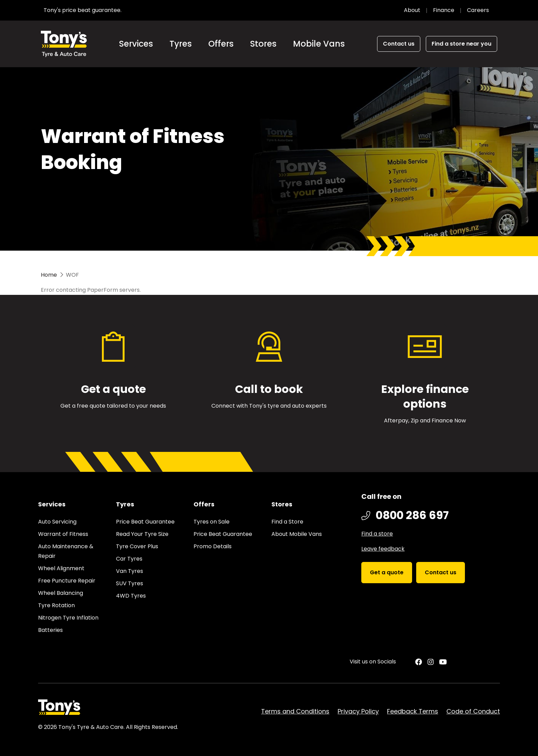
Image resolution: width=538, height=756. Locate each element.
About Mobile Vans (297, 534)
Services (136, 44)
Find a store (377, 534)
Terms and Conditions (295, 711)
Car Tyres (129, 559)
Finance (444, 10)
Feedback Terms (413, 711)
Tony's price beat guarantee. (83, 10)
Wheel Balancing (61, 593)
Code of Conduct (473, 711)
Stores (263, 44)
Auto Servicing (57, 522)
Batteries (50, 630)
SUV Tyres (130, 583)
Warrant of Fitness (63, 534)
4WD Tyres (131, 596)
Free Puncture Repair (67, 581)
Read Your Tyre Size (142, 534)
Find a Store (287, 522)
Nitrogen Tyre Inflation (68, 618)
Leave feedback (383, 549)
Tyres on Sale (212, 522)
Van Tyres (130, 571)
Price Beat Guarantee (145, 522)
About (412, 10)
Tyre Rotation (56, 605)
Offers (221, 44)
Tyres (181, 44)
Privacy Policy (358, 711)
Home (49, 275)
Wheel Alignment (61, 568)
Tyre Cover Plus (137, 546)
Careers (478, 10)
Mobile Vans (319, 44)
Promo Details (213, 546)
